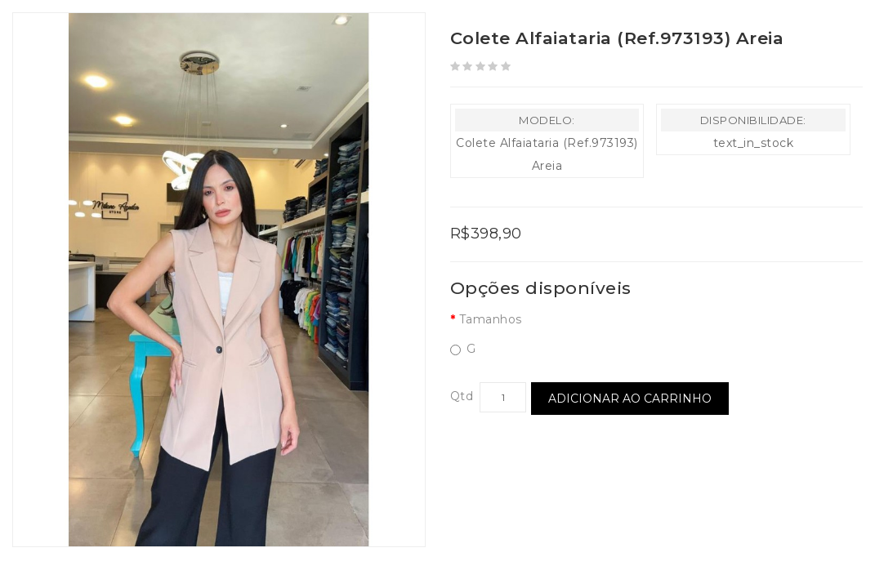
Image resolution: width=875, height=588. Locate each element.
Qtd (462, 396)
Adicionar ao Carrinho (630, 399)
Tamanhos (491, 319)
